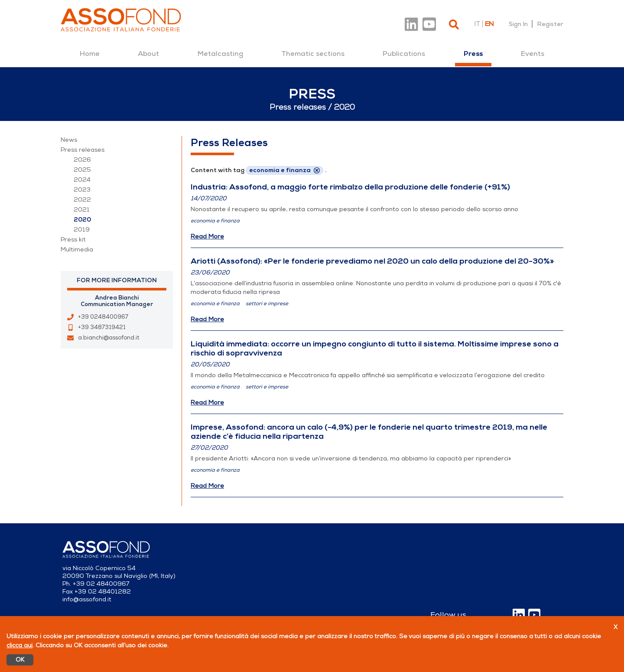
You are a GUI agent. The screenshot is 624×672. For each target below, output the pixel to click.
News (69, 140)
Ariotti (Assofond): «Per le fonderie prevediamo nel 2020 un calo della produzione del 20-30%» (372, 261)
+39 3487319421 (102, 327)
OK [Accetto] (20, 660)
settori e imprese (267, 303)
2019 (82, 230)
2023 (82, 190)
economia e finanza (215, 221)
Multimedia (77, 250)
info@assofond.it (87, 599)
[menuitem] (90, 54)
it (477, 24)
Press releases (83, 150)
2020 (82, 220)
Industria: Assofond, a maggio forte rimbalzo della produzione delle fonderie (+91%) (350, 187)
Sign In (518, 24)
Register (550, 24)
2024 (82, 180)
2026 (82, 160)
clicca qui (19, 645)
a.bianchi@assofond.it (109, 338)
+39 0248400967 (103, 317)
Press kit (73, 240)
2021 (82, 210)
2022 (82, 200)
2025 (82, 170)
